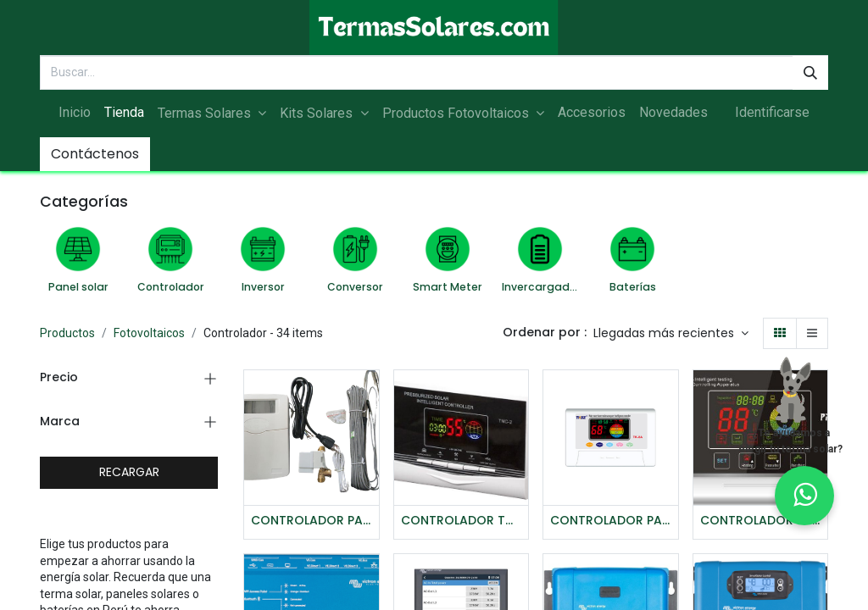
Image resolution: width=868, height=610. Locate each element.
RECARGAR (129, 472)
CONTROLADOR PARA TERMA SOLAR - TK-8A (611, 521)
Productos (67, 333)
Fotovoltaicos (149, 333)
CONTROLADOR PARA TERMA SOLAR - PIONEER (761, 521)
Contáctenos (95, 154)
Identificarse (772, 112)
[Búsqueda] (810, 73)
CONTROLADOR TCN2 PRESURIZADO (462, 521)
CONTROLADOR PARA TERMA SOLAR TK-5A (312, 521)
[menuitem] (75, 113)
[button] (671, 334)
